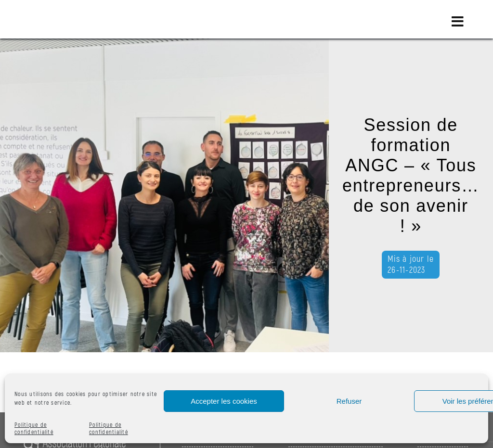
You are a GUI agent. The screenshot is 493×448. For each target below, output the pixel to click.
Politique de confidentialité (34, 429)
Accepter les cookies (224, 401)
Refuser (349, 401)
